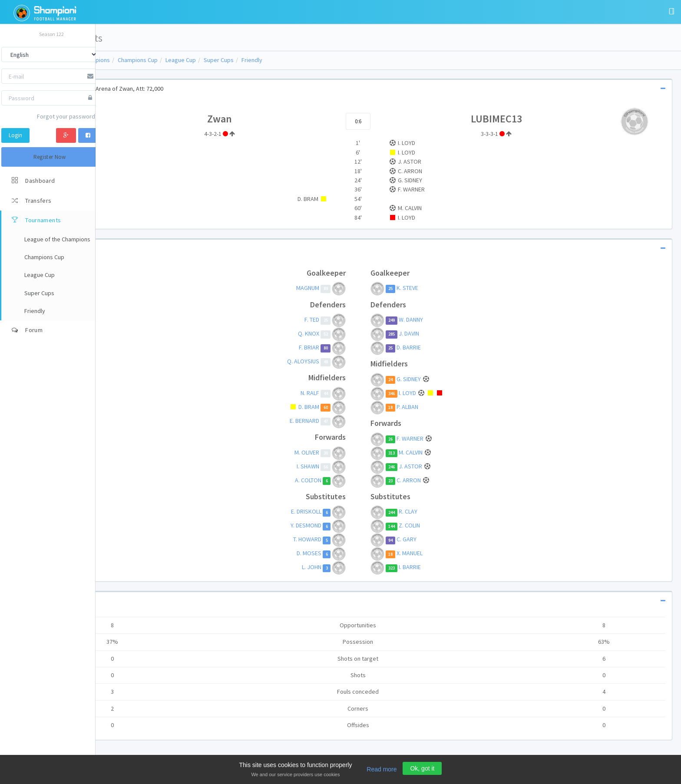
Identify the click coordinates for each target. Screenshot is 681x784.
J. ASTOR (440, 466)
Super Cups (279, 60)
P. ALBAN (436, 407)
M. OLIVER (339, 452)
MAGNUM (339, 288)
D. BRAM (340, 407)
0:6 (388, 121)
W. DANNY (440, 320)
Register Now (50, 157)
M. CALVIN (440, 452)
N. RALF (342, 393)
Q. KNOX (340, 333)
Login (15, 135)
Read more (382, 769)
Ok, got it (422, 768)
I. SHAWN (340, 466)
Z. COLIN (438, 526)
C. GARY (436, 540)
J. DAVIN (438, 333)
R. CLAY (437, 512)
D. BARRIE (438, 347)
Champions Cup (198, 60)
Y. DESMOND (338, 526)
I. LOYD (437, 393)
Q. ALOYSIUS (335, 361)
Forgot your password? (67, 116)
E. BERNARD (336, 421)
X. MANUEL (439, 553)
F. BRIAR (341, 347)
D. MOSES (341, 553)
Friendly (312, 60)
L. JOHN (343, 567)
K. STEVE (436, 288)
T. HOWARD (339, 540)
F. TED (344, 320)
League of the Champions (137, 60)
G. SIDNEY (438, 379)
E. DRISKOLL (338, 512)
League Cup (241, 60)
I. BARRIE (439, 567)
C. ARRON (438, 480)
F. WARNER (440, 438)
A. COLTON (340, 480)
